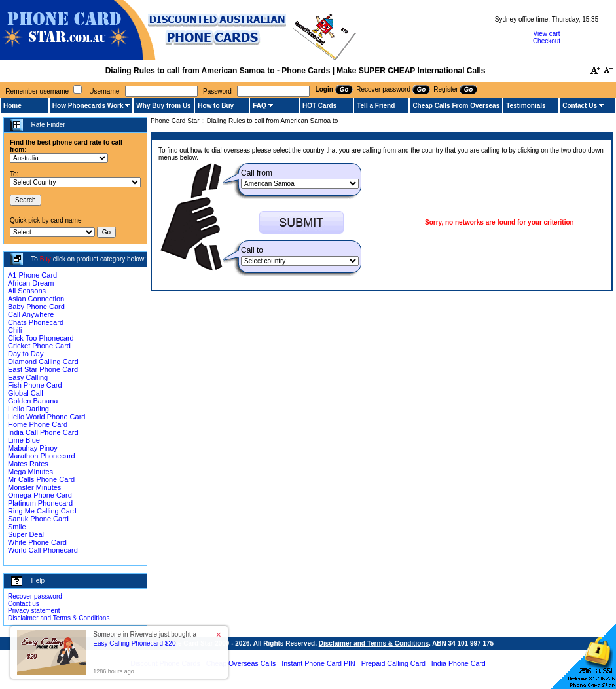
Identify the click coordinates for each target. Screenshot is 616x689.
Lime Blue (24, 440)
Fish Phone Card (35, 385)
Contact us (24, 604)
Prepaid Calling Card (393, 663)
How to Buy (216, 106)
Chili (15, 330)
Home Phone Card (38, 424)
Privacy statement (34, 611)
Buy (45, 259)
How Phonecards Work (88, 106)
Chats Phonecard (36, 322)
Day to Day (26, 354)
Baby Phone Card (36, 307)
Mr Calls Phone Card (41, 479)
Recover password (35, 596)
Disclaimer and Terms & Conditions (59, 618)
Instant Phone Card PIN (318, 663)
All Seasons (27, 291)
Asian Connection (36, 299)
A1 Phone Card (32, 275)
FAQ (260, 106)
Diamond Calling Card (43, 362)
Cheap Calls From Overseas (456, 106)
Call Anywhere (31, 314)
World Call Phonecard (43, 550)
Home (12, 106)
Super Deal (26, 534)
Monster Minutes (34, 487)
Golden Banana (33, 401)
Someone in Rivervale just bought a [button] (145, 639)
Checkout (547, 41)
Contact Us (580, 106)
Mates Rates (28, 464)
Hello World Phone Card (46, 417)
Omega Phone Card (40, 495)
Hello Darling (28, 409)
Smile (17, 527)
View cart (547, 34)
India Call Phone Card (43, 432)
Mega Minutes (30, 472)
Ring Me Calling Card (42, 511)
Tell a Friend (376, 106)
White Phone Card (37, 542)
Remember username (37, 91)
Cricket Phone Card (39, 346)
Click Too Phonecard (41, 338)
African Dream (31, 283)
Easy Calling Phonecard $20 (134, 643)
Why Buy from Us (163, 106)
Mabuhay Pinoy (33, 448)
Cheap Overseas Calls (241, 663)
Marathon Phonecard (42, 456)
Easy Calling (28, 377)
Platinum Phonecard (40, 503)
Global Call (26, 393)
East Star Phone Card (43, 369)
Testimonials (526, 106)
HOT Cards (319, 106)
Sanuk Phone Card (38, 519)
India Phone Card (459, 663)
